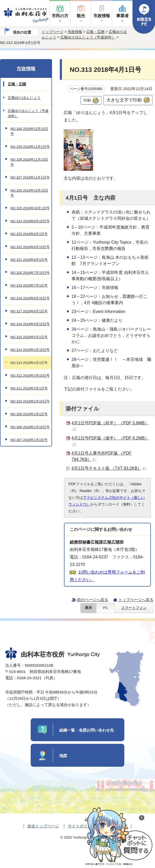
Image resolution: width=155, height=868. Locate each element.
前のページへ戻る (93, 600)
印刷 (87, 100)
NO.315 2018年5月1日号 (29, 337)
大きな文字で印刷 (124, 100)
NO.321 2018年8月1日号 (29, 260)
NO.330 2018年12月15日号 (29, 131)
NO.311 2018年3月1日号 (29, 388)
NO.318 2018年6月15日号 (30, 298)
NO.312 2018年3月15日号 (30, 376)
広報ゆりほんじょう (24, 98)
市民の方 (60, 16)
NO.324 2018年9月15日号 (30, 221)
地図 (63, 756)
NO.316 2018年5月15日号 (30, 324)
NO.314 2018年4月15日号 (30, 350)
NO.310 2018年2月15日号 (30, 401)
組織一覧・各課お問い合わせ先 (87, 730)
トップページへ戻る (136, 600)
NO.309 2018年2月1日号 (29, 414)
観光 (81, 16)
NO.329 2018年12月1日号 (30, 147)
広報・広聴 (95, 32)
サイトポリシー (82, 826)
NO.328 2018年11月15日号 (29, 162)
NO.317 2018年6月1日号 (29, 311)
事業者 (122, 16)
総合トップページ (43, 826)
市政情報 (102, 16)
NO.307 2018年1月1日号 (29, 440)
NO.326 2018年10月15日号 (29, 193)
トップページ (53, 32)
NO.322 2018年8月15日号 (30, 247)
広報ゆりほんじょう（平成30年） (88, 37)
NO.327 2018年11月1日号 (30, 177)
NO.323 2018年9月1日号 (29, 234)
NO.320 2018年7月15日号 (30, 273)
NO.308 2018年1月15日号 (30, 427)
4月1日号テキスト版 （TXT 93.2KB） (109, 468)
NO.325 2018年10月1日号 (30, 208)
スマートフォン (134, 608)
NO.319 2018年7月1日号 (29, 285)
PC (105, 608)
